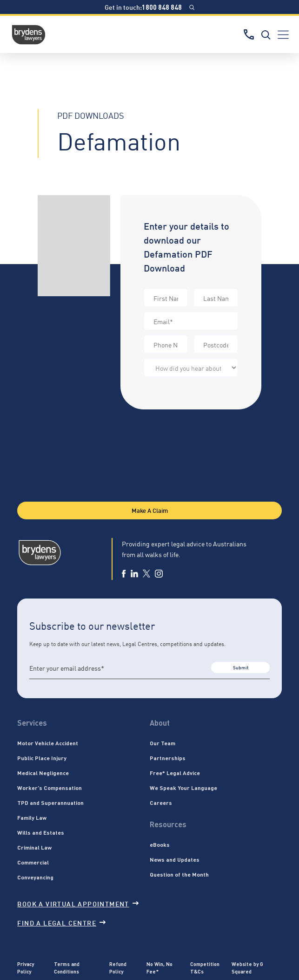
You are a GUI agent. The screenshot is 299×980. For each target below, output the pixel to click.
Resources (168, 824)
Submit (241, 667)
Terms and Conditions (67, 968)
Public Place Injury (42, 758)
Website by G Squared (247, 968)
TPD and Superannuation (50, 803)
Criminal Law (34, 847)
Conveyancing (35, 877)
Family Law (32, 817)
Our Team (163, 743)
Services (32, 723)
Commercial (33, 862)
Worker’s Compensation (50, 788)
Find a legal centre (61, 922)
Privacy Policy (26, 968)
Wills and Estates (41, 832)
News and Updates (175, 859)
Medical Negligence (43, 773)
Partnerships (168, 758)
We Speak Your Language (183, 788)
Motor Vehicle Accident (48, 743)
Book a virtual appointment (78, 903)
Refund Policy (118, 968)
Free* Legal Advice (175, 773)
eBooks (160, 844)
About (160, 723)
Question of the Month (179, 874)
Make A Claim (150, 510)
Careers (161, 803)
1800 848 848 (162, 7)
